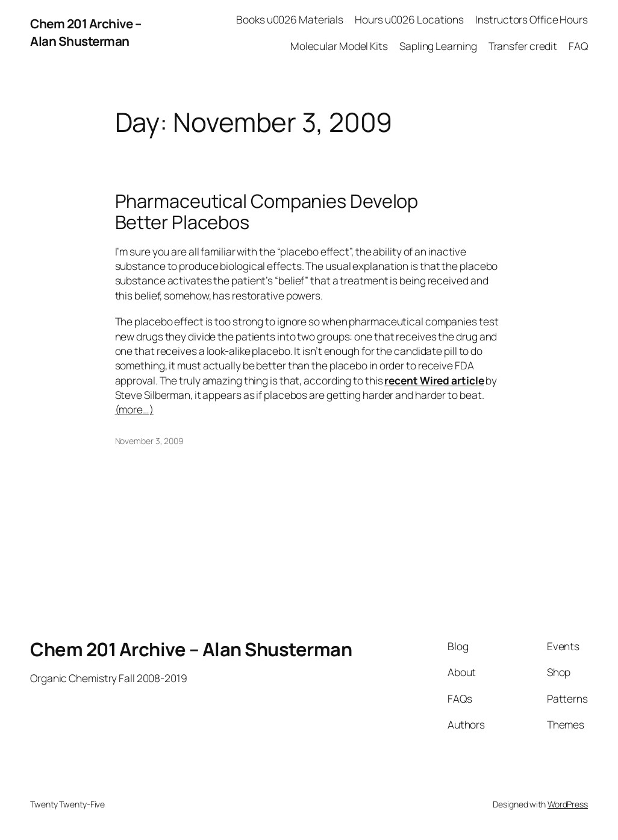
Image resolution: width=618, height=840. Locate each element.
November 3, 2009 (149, 441)
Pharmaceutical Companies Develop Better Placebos (267, 211)
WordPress (568, 804)
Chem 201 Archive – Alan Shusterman (86, 32)
